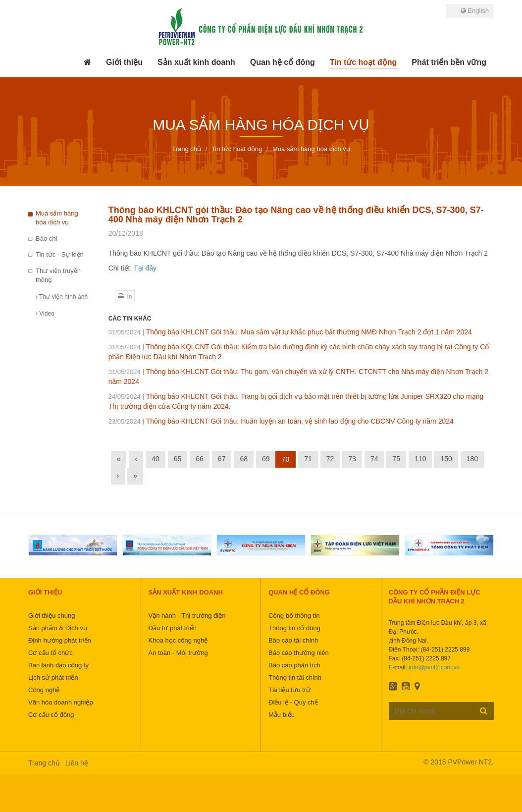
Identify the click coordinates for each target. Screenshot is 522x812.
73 (352, 459)
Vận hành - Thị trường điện (187, 616)
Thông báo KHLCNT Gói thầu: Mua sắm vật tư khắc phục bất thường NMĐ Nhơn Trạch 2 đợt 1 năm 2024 (290, 332)
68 (244, 459)
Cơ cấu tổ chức (51, 653)
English (475, 11)
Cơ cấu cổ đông (51, 715)
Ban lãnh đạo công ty (58, 665)
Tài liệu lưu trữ (289, 690)
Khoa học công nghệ (178, 640)
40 (156, 459)
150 (446, 459)
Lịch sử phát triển (53, 677)
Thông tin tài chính (295, 677)
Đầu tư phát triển (173, 628)
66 (200, 459)
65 (178, 459)
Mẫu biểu (282, 715)
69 (266, 459)
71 (308, 459)
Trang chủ (44, 763)
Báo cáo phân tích (294, 665)
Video (45, 314)
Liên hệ (77, 763)
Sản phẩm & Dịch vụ (58, 628)
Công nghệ (44, 690)
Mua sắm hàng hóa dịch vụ (57, 218)
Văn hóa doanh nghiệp (61, 702)
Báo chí (47, 239)
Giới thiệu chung (52, 616)
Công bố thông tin (294, 616)
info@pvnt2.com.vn (434, 667)
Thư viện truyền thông (58, 275)
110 (420, 459)
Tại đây (145, 268)
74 (374, 459)
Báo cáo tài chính (293, 640)
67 (222, 459)
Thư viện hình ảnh (62, 297)
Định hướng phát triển (60, 640)
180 (472, 459)
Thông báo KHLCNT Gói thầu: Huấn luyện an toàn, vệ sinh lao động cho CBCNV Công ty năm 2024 (281, 421)
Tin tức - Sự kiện (60, 254)
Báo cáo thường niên (299, 653)
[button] (124, 62)
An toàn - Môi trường (178, 653)
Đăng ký (484, 710)
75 (396, 459)
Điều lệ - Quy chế (293, 702)
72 (330, 459)
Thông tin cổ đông (294, 628)
